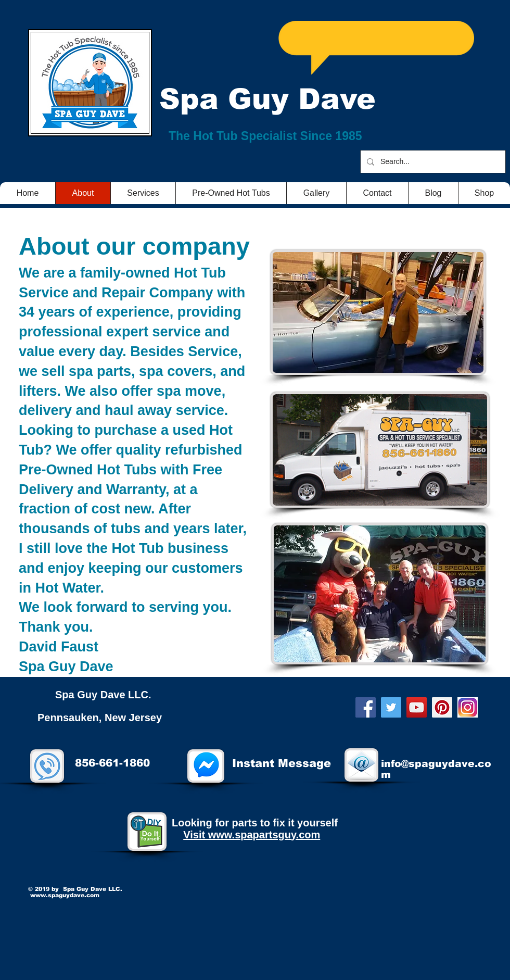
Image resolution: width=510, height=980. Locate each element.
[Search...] (432, 162)
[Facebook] (366, 707)
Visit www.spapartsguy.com (252, 835)
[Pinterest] (442, 707)
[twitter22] (468, 707)
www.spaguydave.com (65, 895)
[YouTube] (417, 707)
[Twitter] (391, 707)
